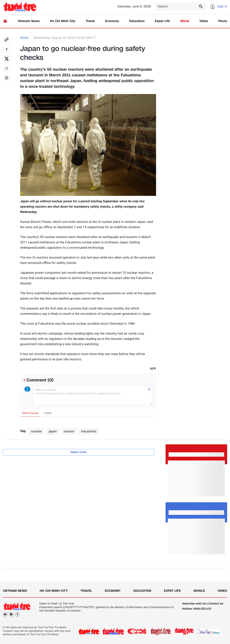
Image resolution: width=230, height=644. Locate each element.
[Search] (180, 7)
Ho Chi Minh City (63, 21)
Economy (112, 21)
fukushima (89, 431)
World (185, 21)
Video (204, 21)
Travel (90, 21)
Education (137, 21)
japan (53, 431)
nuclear (36, 431)
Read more (79, 452)
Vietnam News (29, 21)
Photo (223, 21)
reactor (69, 431)
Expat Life (162, 21)
